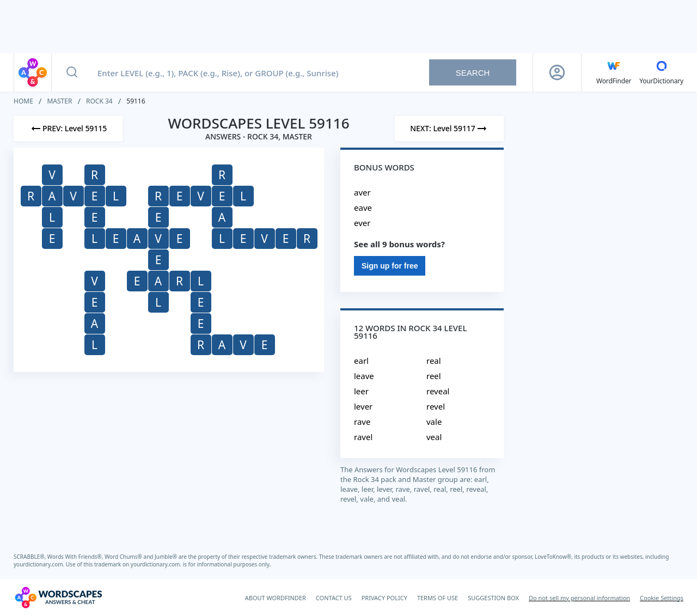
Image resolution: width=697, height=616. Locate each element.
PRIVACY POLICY (384, 598)
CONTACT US (334, 598)
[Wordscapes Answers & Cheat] (58, 597)
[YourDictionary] (661, 72)
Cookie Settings (662, 598)
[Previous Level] (68, 129)
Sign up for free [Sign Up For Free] (390, 266)
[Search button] (72, 72)
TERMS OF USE (438, 598)
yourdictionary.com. (40, 564)
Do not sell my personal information (579, 598)
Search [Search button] (473, 73)
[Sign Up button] (557, 72)
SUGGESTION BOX (493, 598)
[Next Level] (449, 129)
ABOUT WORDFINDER (276, 598)
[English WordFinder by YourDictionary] (614, 72)
